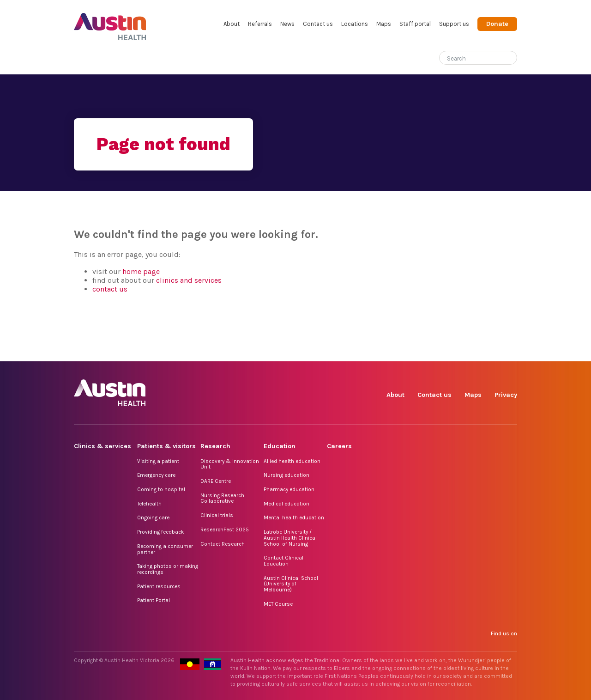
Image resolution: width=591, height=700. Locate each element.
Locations (355, 24)
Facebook (403, 351)
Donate (497, 24)
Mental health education (294, 517)
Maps (384, 24)
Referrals (260, 24)
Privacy (506, 395)
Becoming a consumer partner (165, 549)
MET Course (278, 604)
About (232, 24)
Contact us (318, 24)
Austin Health (110, 23)
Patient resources (159, 586)
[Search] (467, 57)
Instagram (425, 351)
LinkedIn (467, 351)
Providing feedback (160, 532)
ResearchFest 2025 (225, 530)
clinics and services (189, 280)
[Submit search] (510, 59)
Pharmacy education (289, 489)
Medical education (286, 504)
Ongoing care (153, 517)
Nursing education (286, 475)
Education (280, 446)
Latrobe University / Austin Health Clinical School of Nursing (290, 538)
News (287, 24)
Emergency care (156, 475)
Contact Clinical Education (283, 561)
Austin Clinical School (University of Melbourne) (291, 584)
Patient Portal (154, 600)
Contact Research (223, 544)
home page (141, 271)
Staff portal (415, 24)
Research (215, 446)
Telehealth (149, 504)
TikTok (446, 351)
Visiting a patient (158, 461)
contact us (110, 289)
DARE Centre (216, 481)
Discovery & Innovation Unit (230, 464)
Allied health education (292, 461)
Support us (454, 24)
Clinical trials (217, 515)
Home (80, 58)
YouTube (510, 351)
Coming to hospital (161, 489)
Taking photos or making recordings (168, 569)
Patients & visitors (166, 446)
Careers (339, 446)
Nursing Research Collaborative (222, 498)
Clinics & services (103, 446)
